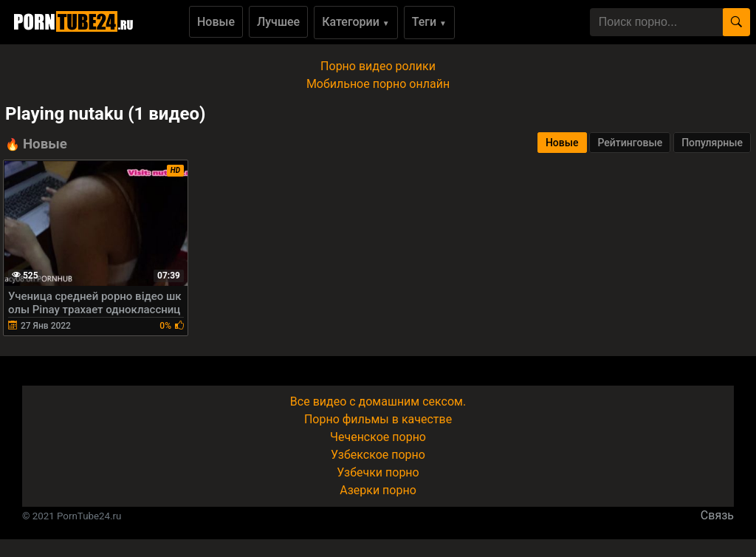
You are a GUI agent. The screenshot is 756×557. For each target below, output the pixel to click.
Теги (429, 22)
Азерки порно (378, 490)
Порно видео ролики (378, 66)
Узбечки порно (378, 472)
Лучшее (278, 22)
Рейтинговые (630, 143)
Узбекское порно (378, 455)
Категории (356, 22)
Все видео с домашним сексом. (378, 401)
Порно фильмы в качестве (378, 419)
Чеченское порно (378, 437)
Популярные (712, 143)
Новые (216, 22)
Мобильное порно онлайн (378, 84)
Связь (717, 515)
